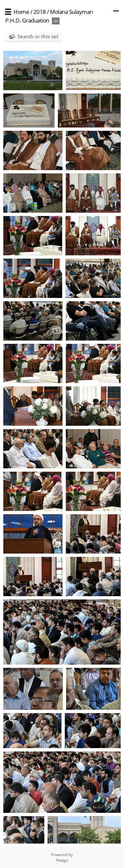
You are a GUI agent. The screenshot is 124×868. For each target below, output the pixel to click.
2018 (40, 12)
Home (21, 12)
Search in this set (38, 36)
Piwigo (62, 860)
